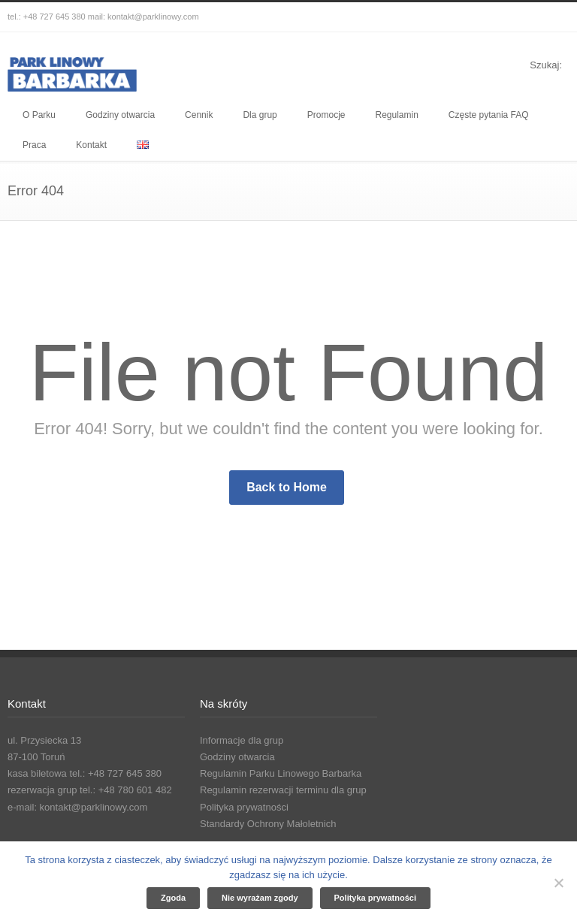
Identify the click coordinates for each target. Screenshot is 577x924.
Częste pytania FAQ (489, 115)
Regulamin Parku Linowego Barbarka (281, 773)
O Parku (39, 115)
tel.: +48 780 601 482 (126, 790)
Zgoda (173, 898)
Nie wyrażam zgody (260, 898)
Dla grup (260, 115)
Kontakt (91, 145)
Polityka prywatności (244, 807)
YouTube (554, 17)
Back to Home (287, 487)
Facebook (494, 17)
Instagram (524, 17)
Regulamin (396, 115)
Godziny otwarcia (120, 115)
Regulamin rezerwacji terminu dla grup (283, 790)
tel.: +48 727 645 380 (47, 17)
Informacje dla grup (242, 740)
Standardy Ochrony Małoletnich (268, 824)
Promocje (326, 115)
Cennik (199, 115)
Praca (34, 145)
